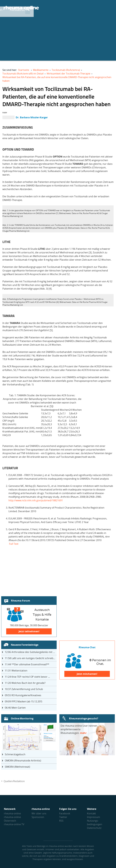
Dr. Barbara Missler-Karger (32, 117)
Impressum (93, 817)
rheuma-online (12, 813)
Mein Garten (15, 708)
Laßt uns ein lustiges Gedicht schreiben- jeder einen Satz (31, 658)
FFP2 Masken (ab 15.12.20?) (23, 701)
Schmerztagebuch (15, 754)
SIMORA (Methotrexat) (17, 767)
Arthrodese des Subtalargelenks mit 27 (30, 652)
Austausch (87, 8)
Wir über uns (39, 813)
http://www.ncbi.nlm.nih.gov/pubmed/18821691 (36, 500)
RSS (61, 821)
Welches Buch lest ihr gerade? (25, 683)
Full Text (14, 544)
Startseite (24, 70)
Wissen (65, 8)
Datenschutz (94, 828)
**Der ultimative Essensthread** (27, 664)
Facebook (65, 813)
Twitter (63, 817)
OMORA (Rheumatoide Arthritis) (23, 761)
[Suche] (110, 8)
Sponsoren (38, 817)
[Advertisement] (58, 39)
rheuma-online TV (14, 824)
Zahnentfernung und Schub (24, 689)
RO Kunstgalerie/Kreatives (23, 695)
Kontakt (91, 813)
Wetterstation (16, 671)
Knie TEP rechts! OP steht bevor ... (27, 677)
